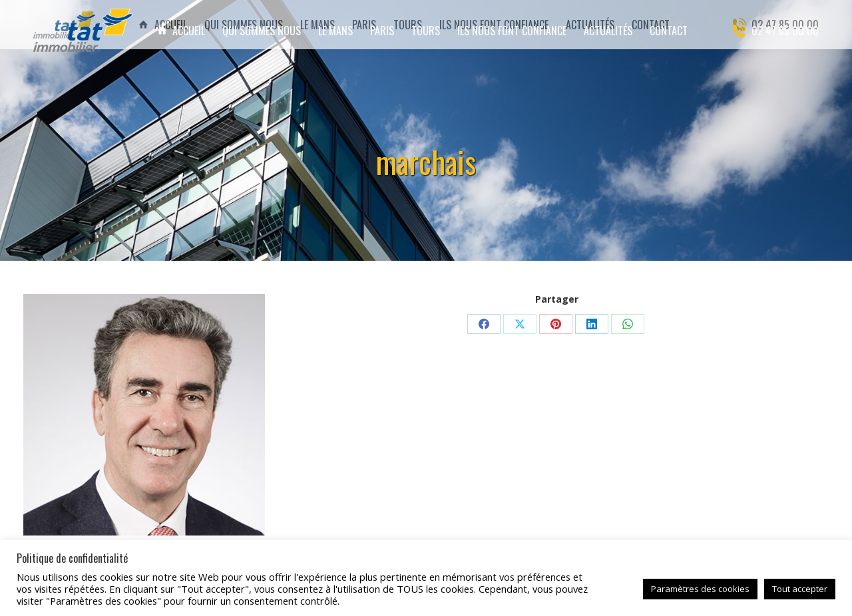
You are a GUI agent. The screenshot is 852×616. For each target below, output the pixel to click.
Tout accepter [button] (800, 589)
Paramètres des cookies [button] (700, 589)
